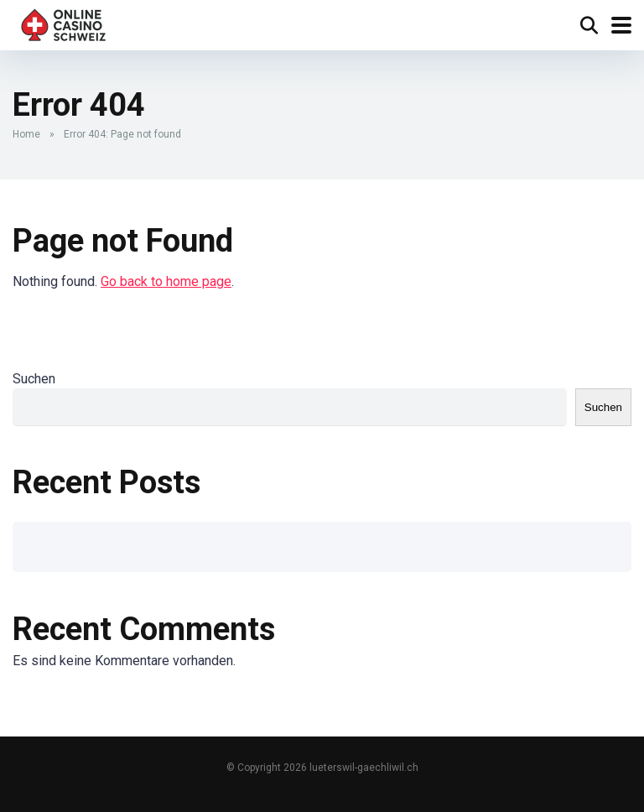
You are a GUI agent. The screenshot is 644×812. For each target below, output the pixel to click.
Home (26, 134)
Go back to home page (166, 281)
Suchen (34, 379)
